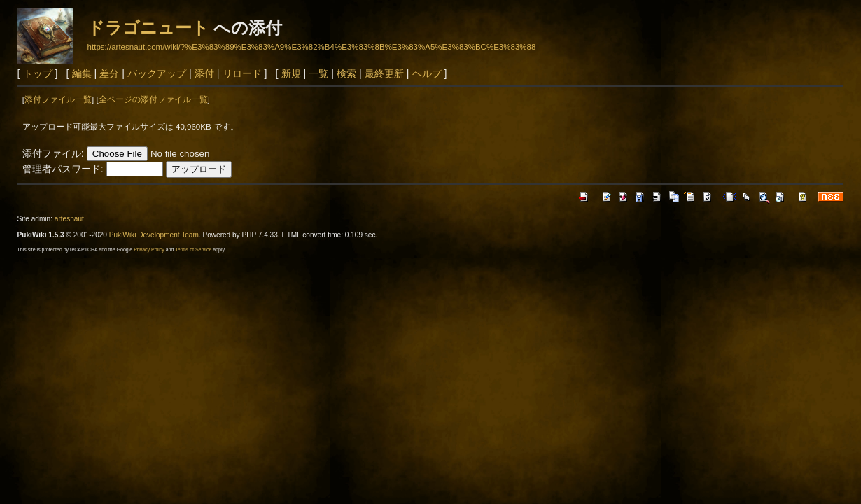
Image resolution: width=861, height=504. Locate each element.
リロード (242, 73)
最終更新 (384, 73)
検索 (346, 73)
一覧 (318, 73)
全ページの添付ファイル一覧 (153, 99)
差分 (109, 73)
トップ (38, 73)
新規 (291, 73)
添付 (204, 73)
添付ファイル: (53, 153)
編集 (82, 73)
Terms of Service (193, 250)
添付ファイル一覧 (58, 99)
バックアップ (157, 73)
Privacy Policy (149, 250)
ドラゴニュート (148, 28)
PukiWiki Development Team (154, 235)
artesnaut (69, 219)
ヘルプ (427, 73)
